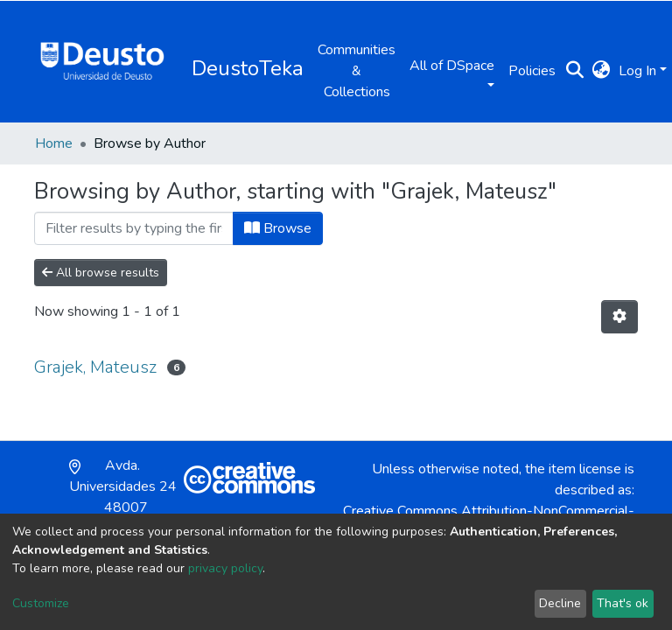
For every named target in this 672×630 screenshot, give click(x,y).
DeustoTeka (248, 68)
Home (54, 143)
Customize (41, 603)
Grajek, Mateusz (95, 367)
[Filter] (134, 228)
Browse (278, 228)
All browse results (101, 273)
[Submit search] (574, 71)
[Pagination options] (619, 317)
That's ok (623, 603)
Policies (532, 71)
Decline (560, 603)
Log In (637, 71)
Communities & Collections (357, 71)
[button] (601, 71)
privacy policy (225, 568)
